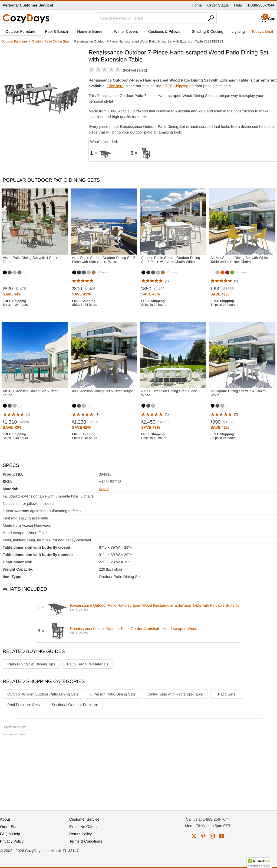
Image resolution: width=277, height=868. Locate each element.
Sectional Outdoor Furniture (75, 705)
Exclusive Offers (83, 827)
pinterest (203, 836)
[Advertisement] (138, 771)
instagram (212, 836)
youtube (222, 836)
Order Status (218, 5)
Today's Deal (262, 31)
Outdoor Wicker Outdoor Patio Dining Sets (43, 694)
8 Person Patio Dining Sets (113, 694)
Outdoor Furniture (20, 31)
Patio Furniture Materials (88, 664)
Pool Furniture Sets (24, 705)
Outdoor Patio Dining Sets (51, 41)
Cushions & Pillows (164, 31)
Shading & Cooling (207, 31)
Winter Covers (126, 31)
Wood (104, 489)
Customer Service (84, 819)
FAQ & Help (10, 834)
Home (197, 5)
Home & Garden (91, 31)
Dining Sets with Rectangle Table (175, 694)
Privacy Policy (12, 841)
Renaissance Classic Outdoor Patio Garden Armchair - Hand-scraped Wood (134, 629)
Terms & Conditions (86, 841)
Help (238, 5)
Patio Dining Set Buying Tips (31, 664)
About (5, 819)
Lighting (238, 31)
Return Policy (80, 834)
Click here (115, 86)
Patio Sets (227, 694)
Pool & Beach (56, 31)
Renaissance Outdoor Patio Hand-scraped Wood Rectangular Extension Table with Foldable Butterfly (155, 605)
